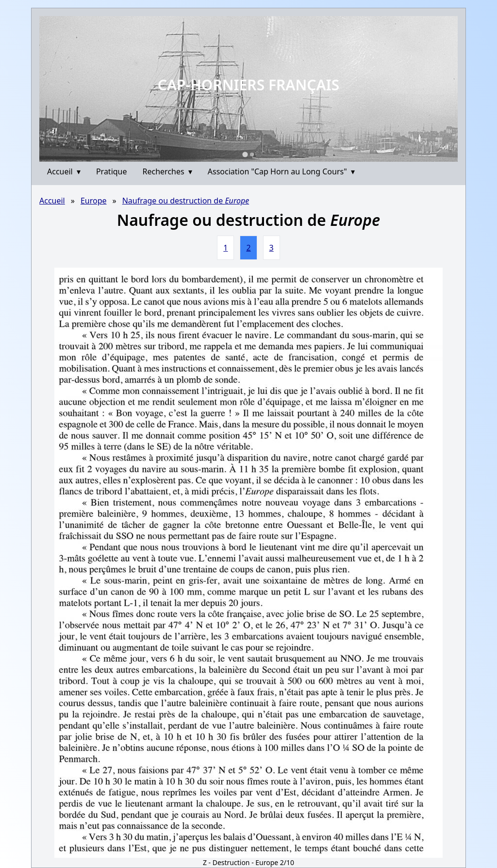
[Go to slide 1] (245, 154)
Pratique (112, 171)
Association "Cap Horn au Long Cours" (281, 171)
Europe (94, 201)
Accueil (64, 171)
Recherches (167, 171)
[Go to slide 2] (252, 154)
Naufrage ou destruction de (186, 201)
